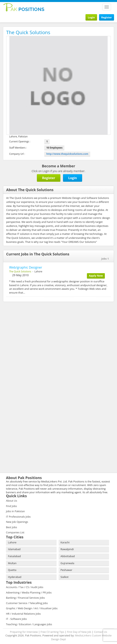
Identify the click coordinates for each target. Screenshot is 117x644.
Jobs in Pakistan (15, 511)
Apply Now (96, 276)
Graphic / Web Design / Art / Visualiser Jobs (32, 608)
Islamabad (14, 549)
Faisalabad (14, 556)
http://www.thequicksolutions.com (67, 154)
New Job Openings (17, 522)
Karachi (65, 542)
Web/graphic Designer (26, 267)
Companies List (15, 532)
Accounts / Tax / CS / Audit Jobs (25, 587)
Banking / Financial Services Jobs (25, 598)
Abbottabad (68, 556)
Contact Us (100, 632)
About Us (12, 501)
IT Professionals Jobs (18, 517)
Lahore (12, 542)
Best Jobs (11, 527)
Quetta (12, 570)
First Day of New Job (79, 632)
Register (107, 17)
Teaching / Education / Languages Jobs (29, 624)
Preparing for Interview (24, 632)
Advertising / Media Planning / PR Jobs (29, 592)
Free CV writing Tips (52, 632)
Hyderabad (15, 577)
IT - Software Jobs (16, 619)
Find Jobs (11, 506)
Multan (12, 563)
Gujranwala (67, 563)
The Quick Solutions (20, 271)
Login (91, 17)
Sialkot (65, 577)
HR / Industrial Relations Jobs (23, 614)
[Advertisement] (28, 331)
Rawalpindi (67, 549)
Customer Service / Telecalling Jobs (27, 603)
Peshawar (66, 570)
